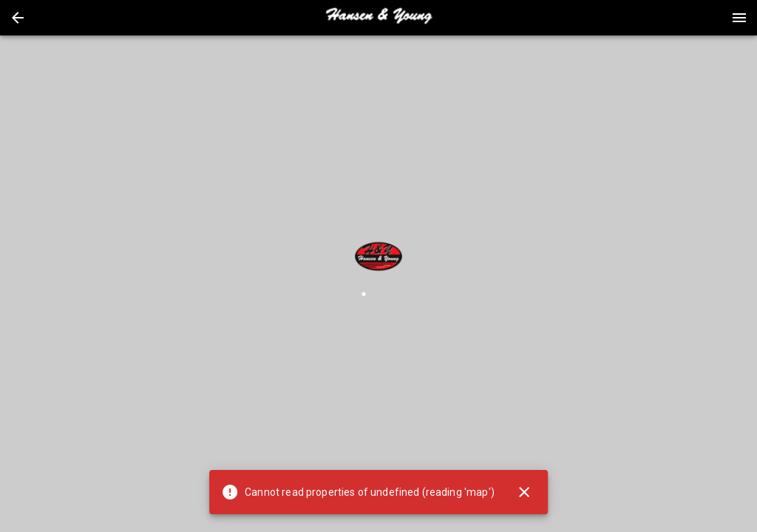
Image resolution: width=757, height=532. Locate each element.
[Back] (18, 18)
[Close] (524, 492)
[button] (18, 18)
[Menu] (739, 18)
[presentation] (378, 18)
